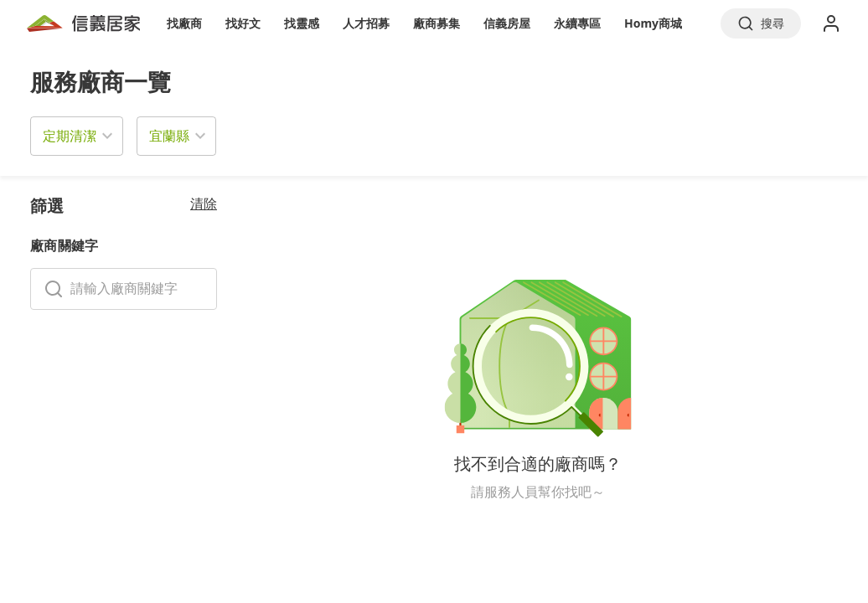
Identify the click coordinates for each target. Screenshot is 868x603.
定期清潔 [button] (70, 136)
